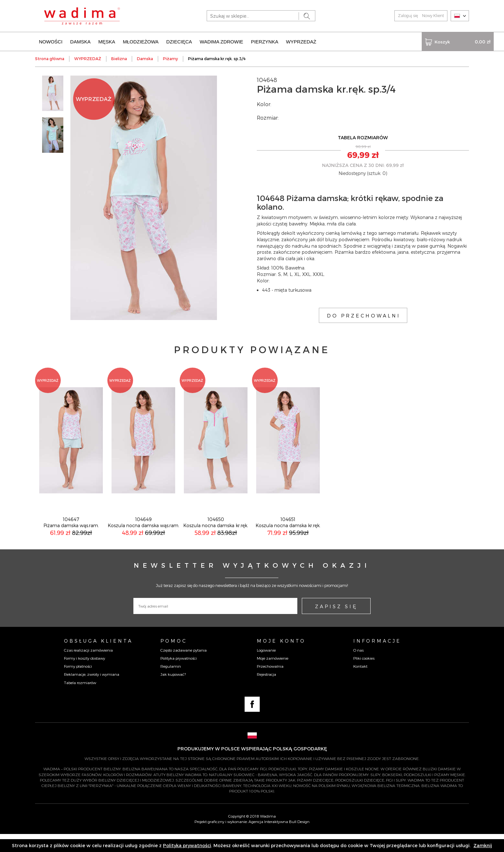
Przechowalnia (270, 684)
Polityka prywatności (179, 676)
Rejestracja (266, 692)
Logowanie (266, 668)
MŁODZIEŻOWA (141, 41)
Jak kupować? (173, 692)
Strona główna (50, 58)
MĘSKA (107, 41)
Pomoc (174, 659)
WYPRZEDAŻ (301, 41)
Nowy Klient (433, 15)
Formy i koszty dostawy (85, 676)
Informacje (377, 659)
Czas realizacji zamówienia (88, 668)
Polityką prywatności (187, 845)
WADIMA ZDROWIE (221, 41)
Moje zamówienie (273, 676)
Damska (145, 58)
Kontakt (360, 684)
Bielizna (119, 58)
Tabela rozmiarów (80, 701)
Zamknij (483, 845)
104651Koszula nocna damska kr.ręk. (288, 540)
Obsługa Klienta (98, 659)
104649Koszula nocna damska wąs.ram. (144, 540)
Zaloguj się (408, 15)
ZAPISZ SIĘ (336, 624)
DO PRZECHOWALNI (364, 315)
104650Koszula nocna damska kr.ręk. (216, 540)
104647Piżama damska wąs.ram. (71, 540)
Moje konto (281, 659)
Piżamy (171, 58)
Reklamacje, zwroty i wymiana (92, 692)
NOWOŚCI (51, 41)
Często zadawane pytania (184, 668)
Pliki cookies (364, 676)
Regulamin (171, 684)
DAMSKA (80, 41)
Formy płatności (78, 684)
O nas (358, 668)
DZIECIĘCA (179, 41)
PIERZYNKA (265, 41)
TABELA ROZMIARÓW (363, 137)
